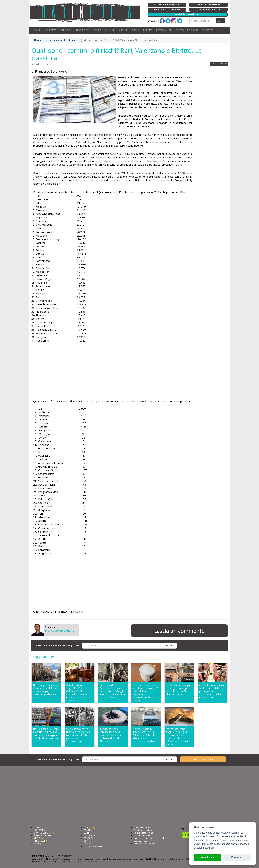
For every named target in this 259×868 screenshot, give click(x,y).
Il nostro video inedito (203, 759)
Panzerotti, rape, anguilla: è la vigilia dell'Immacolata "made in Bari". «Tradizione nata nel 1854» (178, 736)
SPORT (97, 30)
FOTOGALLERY (164, 30)
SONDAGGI (89, 838)
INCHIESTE (50, 30)
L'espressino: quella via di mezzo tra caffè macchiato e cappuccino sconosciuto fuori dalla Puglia (146, 693)
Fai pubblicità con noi (144, 833)
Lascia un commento (179, 631)
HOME (37, 30)
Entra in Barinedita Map (145, 844)
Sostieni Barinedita (142, 836)
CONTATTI (208, 30)
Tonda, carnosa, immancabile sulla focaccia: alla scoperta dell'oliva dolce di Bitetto (112, 735)
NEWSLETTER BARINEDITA (57, 646)
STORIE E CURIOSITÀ (43, 833)
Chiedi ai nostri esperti (144, 827)
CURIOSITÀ (66, 30)
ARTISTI (123, 30)
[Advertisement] (113, 375)
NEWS (37, 844)
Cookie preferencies (93, 846)
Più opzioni (237, 857)
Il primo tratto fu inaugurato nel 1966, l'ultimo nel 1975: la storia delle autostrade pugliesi (145, 735)
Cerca (221, 21)
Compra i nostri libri (143, 841)
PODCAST (193, 30)
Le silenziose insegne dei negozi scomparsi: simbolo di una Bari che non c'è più (179, 690)
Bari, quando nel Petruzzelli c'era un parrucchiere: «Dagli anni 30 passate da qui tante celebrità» (113, 691)
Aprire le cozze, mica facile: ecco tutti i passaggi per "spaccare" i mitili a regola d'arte (212, 691)
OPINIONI (110, 30)
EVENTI (136, 30)
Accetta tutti (207, 857)
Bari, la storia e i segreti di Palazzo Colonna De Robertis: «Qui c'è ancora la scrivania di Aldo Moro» (79, 693)
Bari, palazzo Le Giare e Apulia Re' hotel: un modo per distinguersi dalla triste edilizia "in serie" (46, 735)
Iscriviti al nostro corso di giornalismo (151, 838)
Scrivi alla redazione (143, 830)
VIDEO (180, 30)
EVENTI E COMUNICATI (44, 836)
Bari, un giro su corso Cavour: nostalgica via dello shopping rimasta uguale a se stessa (46, 691)
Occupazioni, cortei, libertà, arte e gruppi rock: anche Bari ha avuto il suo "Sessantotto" (78, 735)
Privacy (87, 844)
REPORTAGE (83, 30)
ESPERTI (148, 30)
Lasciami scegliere (204, 848)
